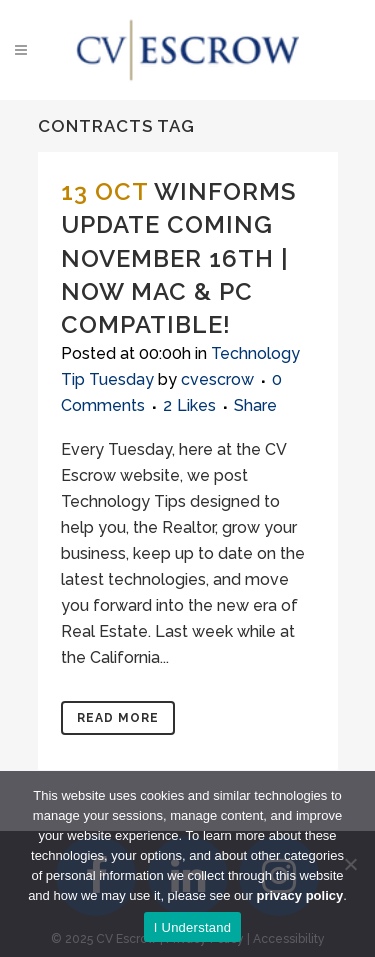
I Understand (192, 927)
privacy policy (300, 895)
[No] (350, 864)
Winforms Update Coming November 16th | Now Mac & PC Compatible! (178, 258)
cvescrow (217, 379)
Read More (118, 718)
